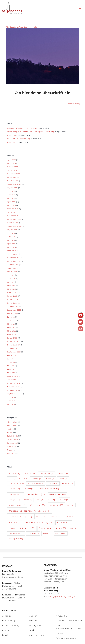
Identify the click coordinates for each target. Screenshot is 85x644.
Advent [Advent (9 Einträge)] (15, 473)
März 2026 (12, 163)
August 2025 (13, 188)
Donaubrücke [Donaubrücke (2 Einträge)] (16, 483)
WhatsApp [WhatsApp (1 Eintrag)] (33, 533)
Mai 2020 (11, 404)
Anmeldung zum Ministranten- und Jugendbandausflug (31, 132)
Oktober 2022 (13, 306)
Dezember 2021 (14, 341)
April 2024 (12, 244)
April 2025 (11, 202)
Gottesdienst (13, 27)
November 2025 (14, 177)
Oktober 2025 (13, 181)
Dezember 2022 (14, 300)
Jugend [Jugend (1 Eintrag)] (52, 500)
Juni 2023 (11, 279)
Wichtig (11, 453)
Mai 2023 (11, 282)
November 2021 (14, 345)
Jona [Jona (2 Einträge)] (40, 500)
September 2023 (14, 268)
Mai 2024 (11, 240)
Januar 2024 (12, 254)
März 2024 (12, 247)
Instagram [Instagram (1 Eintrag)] (14, 500)
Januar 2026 (12, 170)
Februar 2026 (13, 167)
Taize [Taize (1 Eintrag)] (12, 528)
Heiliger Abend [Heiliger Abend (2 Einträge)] (58, 494)
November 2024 (14, 219)
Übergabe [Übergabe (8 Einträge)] (16, 539)
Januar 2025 (12, 212)
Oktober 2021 (13, 348)
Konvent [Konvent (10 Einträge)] (56, 505)
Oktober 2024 (13, 223)
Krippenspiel (12, 443)
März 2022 (11, 331)
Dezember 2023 (14, 258)
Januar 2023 (12, 296)
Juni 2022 (11, 320)
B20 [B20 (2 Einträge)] (12, 479)
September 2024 (14, 226)
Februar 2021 (13, 376)
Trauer (10, 450)
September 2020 (14, 394)
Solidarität (12, 446)
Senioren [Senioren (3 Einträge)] (15, 523)
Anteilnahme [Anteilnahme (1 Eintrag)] (64, 474)
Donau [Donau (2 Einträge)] (63, 479)
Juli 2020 (11, 397)
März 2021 (11, 373)
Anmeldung (12, 425)
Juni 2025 (11, 195)
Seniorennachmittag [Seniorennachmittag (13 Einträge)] (39, 522)
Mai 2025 (11, 198)
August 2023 (13, 272)
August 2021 (12, 355)
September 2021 (14, 352)
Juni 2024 (11, 237)
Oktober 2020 (13, 390)
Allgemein (12, 422)
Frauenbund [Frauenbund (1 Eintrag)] (15, 489)
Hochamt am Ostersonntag (19, 139)
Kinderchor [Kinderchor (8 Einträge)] (37, 505)
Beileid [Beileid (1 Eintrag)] (23, 479)
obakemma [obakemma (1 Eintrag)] (57, 517)
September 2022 (14, 310)
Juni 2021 (11, 362)
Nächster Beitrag (75, 104)
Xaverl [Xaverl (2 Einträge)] (47, 533)
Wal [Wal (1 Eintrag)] (73, 528)
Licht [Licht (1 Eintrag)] (71, 505)
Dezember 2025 (14, 174)
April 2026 (12, 160)
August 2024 (13, 230)
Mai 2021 (11, 366)
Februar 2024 (13, 251)
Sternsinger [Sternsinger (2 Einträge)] (64, 523)
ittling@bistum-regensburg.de (63, 597)
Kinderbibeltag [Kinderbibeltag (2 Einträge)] (17, 505)
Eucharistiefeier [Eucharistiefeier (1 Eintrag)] (36, 483)
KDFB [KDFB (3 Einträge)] (64, 500)
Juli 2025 (11, 191)
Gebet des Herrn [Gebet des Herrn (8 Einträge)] (48, 489)
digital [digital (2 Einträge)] (50, 479)
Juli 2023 (11, 275)
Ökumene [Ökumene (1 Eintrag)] (61, 533)
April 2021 (11, 369)
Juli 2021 (11, 359)
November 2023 (14, 261)
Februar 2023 (13, 293)
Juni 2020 (11, 401)
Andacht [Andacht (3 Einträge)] (30, 474)
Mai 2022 (11, 324)
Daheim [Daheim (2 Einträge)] (37, 479)
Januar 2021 (12, 380)
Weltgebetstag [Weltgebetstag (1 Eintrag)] (16, 533)
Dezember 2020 (14, 383)
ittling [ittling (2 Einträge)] (28, 500)
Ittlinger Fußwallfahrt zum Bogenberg (23, 128)
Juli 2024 (11, 233)
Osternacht (12, 142)
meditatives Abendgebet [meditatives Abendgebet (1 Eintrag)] (20, 517)
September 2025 (14, 184)
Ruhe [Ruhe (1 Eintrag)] (70, 517)
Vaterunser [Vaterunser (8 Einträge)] (27, 528)
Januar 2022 (12, 338)
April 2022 (11, 327)
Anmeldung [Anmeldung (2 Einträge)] (47, 474)
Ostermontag (13, 135)
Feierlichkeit (12, 436)
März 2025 (11, 205)
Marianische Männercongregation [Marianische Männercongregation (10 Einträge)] (30, 511)
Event (10, 432)
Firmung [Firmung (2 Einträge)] (68, 483)
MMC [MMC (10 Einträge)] (41, 517)
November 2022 (14, 303)
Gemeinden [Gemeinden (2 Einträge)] (15, 494)
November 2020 (14, 387)
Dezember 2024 (14, 216)
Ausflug (10, 429)
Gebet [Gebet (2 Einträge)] (29, 489)
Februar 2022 (13, 334)
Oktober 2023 (13, 265)
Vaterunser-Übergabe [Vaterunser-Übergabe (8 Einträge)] (53, 528)
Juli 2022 (11, 317)
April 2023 (11, 286)
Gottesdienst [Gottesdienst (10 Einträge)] (36, 494)
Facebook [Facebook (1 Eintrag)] (53, 483)
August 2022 (13, 313)
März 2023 (11, 289)
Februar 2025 (13, 209)
